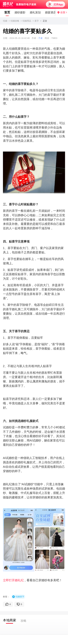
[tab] (10, 620)
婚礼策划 (33, 12)
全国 (63, 12)
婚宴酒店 (48, 12)
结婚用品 (27, 21)
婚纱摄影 (18, 12)
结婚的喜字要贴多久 (28, 31)
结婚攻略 (15, 21)
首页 (5, 12)
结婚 (5, 21)
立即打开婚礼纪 (13, 580)
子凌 (40, 38)
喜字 (37, 21)
